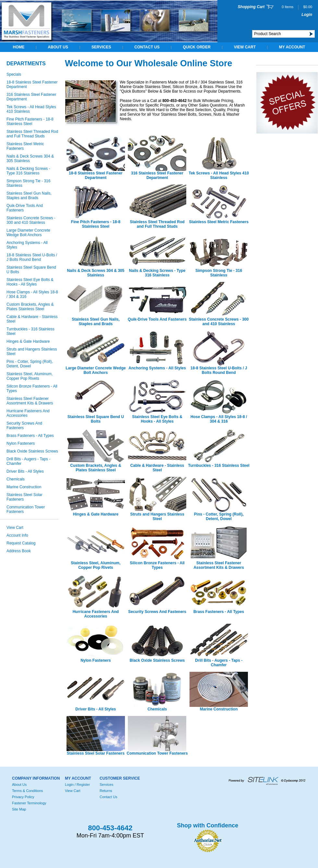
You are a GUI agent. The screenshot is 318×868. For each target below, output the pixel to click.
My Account (292, 47)
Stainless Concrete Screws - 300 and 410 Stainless (31, 220)
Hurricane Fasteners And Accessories (28, 413)
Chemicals (16, 479)
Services (101, 47)
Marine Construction (24, 487)
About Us (58, 47)
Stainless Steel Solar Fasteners (24, 497)
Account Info (17, 535)
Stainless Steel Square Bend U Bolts (31, 270)
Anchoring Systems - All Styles (27, 245)
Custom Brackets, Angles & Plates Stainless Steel (30, 307)
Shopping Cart (251, 7)
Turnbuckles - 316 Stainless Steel (31, 331)
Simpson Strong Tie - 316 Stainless (28, 183)
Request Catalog (21, 543)
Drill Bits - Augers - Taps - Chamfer (28, 461)
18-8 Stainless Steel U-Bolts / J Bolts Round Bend (32, 257)
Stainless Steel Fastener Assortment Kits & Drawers (30, 401)
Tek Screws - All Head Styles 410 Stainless (31, 109)
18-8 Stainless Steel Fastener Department (32, 84)
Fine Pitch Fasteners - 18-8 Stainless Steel (30, 121)
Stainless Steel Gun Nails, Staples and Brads (29, 196)
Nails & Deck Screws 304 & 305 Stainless (30, 159)
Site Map (19, 809)
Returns (106, 791)
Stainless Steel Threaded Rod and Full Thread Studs (32, 134)
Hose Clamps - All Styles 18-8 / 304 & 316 (32, 294)
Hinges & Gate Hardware (28, 341)
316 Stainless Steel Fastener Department (31, 97)
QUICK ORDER (197, 47)
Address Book (19, 551)
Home (19, 47)
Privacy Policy (23, 797)
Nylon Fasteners (21, 443)
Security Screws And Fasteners (24, 426)
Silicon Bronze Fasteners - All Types (32, 389)
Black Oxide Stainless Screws (32, 451)
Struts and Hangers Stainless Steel (32, 351)
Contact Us (147, 47)
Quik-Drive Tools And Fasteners (25, 208)
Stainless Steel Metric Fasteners (25, 146)
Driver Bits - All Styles (25, 471)
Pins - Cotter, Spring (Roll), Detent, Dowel (30, 364)
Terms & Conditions (27, 791)
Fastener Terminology (29, 803)
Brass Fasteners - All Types (30, 436)
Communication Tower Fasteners (26, 509)
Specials (14, 74)
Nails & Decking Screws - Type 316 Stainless (28, 171)
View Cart (245, 47)
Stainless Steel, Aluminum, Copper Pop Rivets (30, 376)
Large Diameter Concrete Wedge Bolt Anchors (28, 233)
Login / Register (77, 785)
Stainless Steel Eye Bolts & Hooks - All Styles (30, 282)
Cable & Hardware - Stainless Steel (32, 319)
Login (307, 15)
